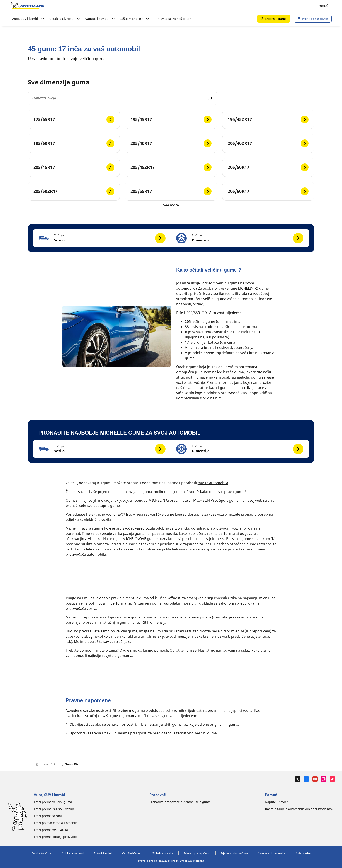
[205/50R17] (268, 167)
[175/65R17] (74, 119)
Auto (57, 764)
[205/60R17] (268, 191)
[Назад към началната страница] (28, 6)
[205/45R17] (74, 167)
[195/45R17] (171, 119)
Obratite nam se (183, 650)
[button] (102, 238)
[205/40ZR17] (268, 143)
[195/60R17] (74, 143)
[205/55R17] (171, 191)
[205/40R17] (171, 143)
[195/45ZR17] (268, 119)
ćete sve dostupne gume (99, 506)
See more (171, 205)
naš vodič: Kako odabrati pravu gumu (214, 492)
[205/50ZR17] (74, 191)
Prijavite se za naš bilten (174, 19)
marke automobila (213, 483)
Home (42, 764)
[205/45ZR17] (171, 167)
